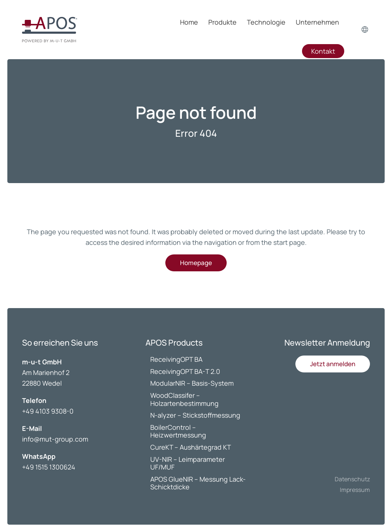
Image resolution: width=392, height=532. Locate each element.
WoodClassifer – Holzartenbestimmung (184, 399)
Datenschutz (352, 479)
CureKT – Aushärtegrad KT (191, 447)
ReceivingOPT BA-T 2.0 (185, 371)
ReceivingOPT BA (176, 359)
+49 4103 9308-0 (48, 411)
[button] (333, 364)
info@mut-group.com (55, 439)
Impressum (355, 490)
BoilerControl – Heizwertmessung (178, 431)
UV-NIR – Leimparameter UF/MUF (188, 463)
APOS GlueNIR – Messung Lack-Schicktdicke (198, 483)
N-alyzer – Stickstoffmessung (195, 415)
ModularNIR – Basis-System (192, 383)
